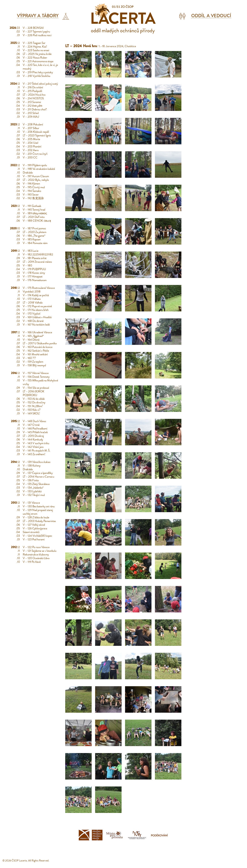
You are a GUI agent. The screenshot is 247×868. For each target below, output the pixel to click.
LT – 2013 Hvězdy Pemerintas (39, 521)
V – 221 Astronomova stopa (38, 61)
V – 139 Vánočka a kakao (37, 462)
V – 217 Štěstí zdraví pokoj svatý (40, 84)
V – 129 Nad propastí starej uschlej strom (38, 512)
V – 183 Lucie (31, 251)
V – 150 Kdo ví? (32, 410)
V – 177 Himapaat (33, 276)
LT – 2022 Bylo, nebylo (36, 180)
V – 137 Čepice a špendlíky (38, 473)
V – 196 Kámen (31, 184)
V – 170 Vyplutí (32, 314)
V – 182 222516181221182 (38, 254)
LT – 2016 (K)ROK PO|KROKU (33, 393)
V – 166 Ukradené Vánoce (37, 332)
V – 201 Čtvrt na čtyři (35, 154)
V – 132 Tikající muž (34, 495)
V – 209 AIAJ (31, 117)
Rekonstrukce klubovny (36, 554)
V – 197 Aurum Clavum (36, 176)
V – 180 (27, 265)
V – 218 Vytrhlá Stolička (36, 76)
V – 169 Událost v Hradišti (37, 317)
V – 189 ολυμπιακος (35, 213)
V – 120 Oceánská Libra (36, 558)
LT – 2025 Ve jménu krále (37, 54)
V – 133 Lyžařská (32, 491)
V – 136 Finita (31, 480)
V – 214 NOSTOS (33, 98)
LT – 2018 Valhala (33, 303)
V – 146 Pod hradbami (35, 428)
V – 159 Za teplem (33, 362)
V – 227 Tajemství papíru (36, 31)
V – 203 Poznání (32, 146)
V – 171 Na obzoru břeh (36, 310)
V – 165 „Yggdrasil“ (33, 336)
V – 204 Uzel (30, 143)
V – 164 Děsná (31, 340)
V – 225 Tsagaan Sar (34, 43)
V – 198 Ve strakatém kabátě (39, 169)
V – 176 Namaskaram (35, 280)
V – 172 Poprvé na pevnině (37, 306)
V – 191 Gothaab (32, 206)
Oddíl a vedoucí (211, 16)
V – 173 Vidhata (32, 299)
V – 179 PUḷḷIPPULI (34, 269)
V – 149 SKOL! (31, 413)
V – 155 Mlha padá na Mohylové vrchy (40, 382)
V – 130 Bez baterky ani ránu (39, 506)
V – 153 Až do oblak (34, 399)
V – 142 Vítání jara (33, 447)
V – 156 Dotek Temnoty (36, 377)
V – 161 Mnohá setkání (35, 354)
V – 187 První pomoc (34, 228)
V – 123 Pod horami (34, 539)
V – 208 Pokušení (33, 124)
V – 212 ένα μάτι (33, 106)
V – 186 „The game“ (34, 236)
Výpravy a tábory (38, 16)
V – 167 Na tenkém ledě (36, 325)
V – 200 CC (30, 157)
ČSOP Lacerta (19, 861)
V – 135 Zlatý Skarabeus (36, 484)
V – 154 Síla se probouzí (36, 388)
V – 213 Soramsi (32, 102)
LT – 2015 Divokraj (33, 436)
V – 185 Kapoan (32, 239)
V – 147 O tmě (31, 425)
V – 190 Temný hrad (34, 210)
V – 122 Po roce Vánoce (36, 547)
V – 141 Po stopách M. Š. (36, 451)
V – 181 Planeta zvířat (35, 258)
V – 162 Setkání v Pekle (36, 351)
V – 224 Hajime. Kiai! (35, 47)
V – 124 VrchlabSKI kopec (38, 536)
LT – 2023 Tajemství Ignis (37, 135)
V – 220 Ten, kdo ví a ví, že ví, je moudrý (40, 67)
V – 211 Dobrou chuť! (35, 109)
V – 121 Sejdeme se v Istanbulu (40, 551)
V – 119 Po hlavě (32, 562)
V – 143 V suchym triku (36, 443)
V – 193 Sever (31, 195)
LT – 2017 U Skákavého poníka (40, 343)
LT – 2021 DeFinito (34, 217)
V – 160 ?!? (29, 358)
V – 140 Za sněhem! (34, 454)
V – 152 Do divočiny (34, 402)
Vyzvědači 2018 (32, 292)
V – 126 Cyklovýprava (35, 528)
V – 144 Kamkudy (33, 440)
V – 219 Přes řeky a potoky (38, 72)
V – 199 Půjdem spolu (35, 165)
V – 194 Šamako (32, 191)
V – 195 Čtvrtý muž (34, 187)
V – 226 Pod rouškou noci (37, 35)
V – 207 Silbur (31, 128)
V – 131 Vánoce (31, 503)
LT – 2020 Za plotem (35, 232)
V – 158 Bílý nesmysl (34, 365)
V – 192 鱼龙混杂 (33, 198)
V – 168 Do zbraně (33, 321)
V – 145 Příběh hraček (35, 432)
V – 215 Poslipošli (32, 91)
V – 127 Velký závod (34, 525)
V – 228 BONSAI (33, 28)
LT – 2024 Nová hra (34, 95)
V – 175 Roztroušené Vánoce (39, 288)
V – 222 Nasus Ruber (35, 58)
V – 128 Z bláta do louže (36, 517)
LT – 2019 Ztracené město (37, 262)
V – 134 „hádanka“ (33, 488)
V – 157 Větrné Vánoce (36, 373)
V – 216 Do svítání (33, 87)
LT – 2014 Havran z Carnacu (38, 477)
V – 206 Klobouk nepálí (36, 132)
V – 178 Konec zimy (34, 273)
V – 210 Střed (31, 113)
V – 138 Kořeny (32, 466)
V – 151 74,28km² (33, 406)
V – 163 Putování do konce (38, 347)
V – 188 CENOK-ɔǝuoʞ (37, 221)
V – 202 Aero (31, 150)
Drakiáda (28, 173)
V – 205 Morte (31, 139)
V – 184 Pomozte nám (35, 243)
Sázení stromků (31, 532)
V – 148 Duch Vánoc (35, 421)
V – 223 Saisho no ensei (36, 50)
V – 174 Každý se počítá (36, 295)
